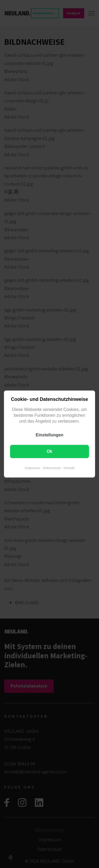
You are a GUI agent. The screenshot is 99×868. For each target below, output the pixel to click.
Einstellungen (49, 435)
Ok (49, 451)
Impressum (32, 468)
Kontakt (69, 468)
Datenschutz (52, 468)
